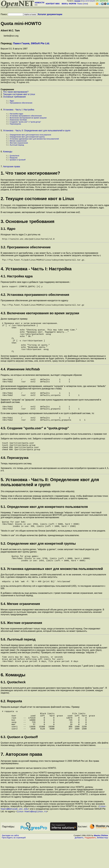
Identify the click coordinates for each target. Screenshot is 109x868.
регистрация (90, 1)
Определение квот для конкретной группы (27, 137)
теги (86, 4)
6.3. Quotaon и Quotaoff (19, 764)
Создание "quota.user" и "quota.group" (25, 122)
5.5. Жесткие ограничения (21, 643)
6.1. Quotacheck (13, 704)
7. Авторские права (21, 781)
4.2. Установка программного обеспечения (35, 296)
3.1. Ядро (8, 229)
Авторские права (12, 167)
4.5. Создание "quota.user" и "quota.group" (35, 442)
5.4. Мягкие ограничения (20, 624)
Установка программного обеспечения (26, 116)
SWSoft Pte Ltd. (40, 43)
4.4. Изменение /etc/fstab (20, 379)
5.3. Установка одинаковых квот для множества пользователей (52, 588)
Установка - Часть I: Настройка (19, 110)
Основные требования (14, 97)
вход (83, 1)
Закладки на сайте (10, 863)
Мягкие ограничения (18, 141)
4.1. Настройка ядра (17, 277)
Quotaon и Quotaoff (18, 160)
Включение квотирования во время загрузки (28, 118)
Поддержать (90, 865)
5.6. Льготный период (18, 659)
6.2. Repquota (11, 723)
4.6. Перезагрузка (15, 474)
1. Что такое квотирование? (30, 173)
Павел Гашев (21, 43)
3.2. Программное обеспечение (26, 248)
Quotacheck (14, 156)
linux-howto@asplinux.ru (32, 839)
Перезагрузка (15, 124)
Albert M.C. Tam (10, 30)
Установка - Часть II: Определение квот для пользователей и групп (37, 131)
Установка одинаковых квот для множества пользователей (34, 139)
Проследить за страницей (14, 865)
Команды (8, 152)
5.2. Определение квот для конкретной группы (38, 561)
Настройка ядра (16, 114)
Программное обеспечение (21, 103)
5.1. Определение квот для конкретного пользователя (44, 523)
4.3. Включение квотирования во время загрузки (40, 315)
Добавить (79, 865)
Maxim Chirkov (101, 863)
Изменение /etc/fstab (18, 120)
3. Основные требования (28, 221)
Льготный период (17, 145)
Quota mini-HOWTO (21, 23)
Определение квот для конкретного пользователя (30, 135)
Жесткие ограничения (19, 143)
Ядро (12, 101)
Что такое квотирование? (16, 92)
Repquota (14, 158)
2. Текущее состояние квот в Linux (37, 199)
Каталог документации (50, 14)
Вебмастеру (103, 865)
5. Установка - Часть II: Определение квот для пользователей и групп (50, 498)
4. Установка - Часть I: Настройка (36, 270)
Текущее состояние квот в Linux (19, 94)
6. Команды (13, 697)
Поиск (80, 4)
